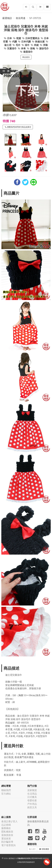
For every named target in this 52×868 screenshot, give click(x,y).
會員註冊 (6, 821)
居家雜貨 (32, 790)
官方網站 (6, 794)
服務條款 (6, 828)
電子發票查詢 (8, 845)
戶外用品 (32, 804)
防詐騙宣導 (7, 842)
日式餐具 (32, 797)
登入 (15, 821)
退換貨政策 (7, 835)
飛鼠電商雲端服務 (25, 862)
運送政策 (6, 839)
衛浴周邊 (21, 18)
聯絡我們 (6, 790)
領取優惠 (44, 849)
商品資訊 (26, 57)
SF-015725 (35, 18)
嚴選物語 (7, 18)
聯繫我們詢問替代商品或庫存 (18, 127)
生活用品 (32, 794)
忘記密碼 (6, 825)
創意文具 (32, 807)
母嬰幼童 (32, 800)
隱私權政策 (7, 832)
